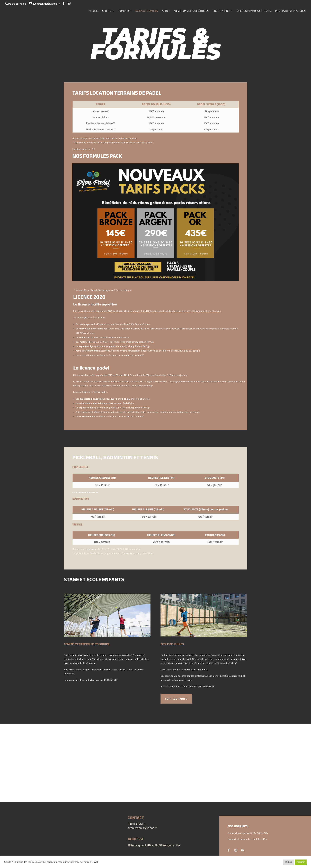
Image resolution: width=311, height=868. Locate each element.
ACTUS (166, 11)
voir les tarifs (177, 699)
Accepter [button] (301, 862)
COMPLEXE (125, 11)
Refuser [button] (289, 862)
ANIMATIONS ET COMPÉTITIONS (191, 11)
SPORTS (107, 11)
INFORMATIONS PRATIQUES (290, 11)
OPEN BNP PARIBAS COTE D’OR (254, 11)
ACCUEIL (93, 11)
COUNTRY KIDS (221, 11)
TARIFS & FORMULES (146, 11)
